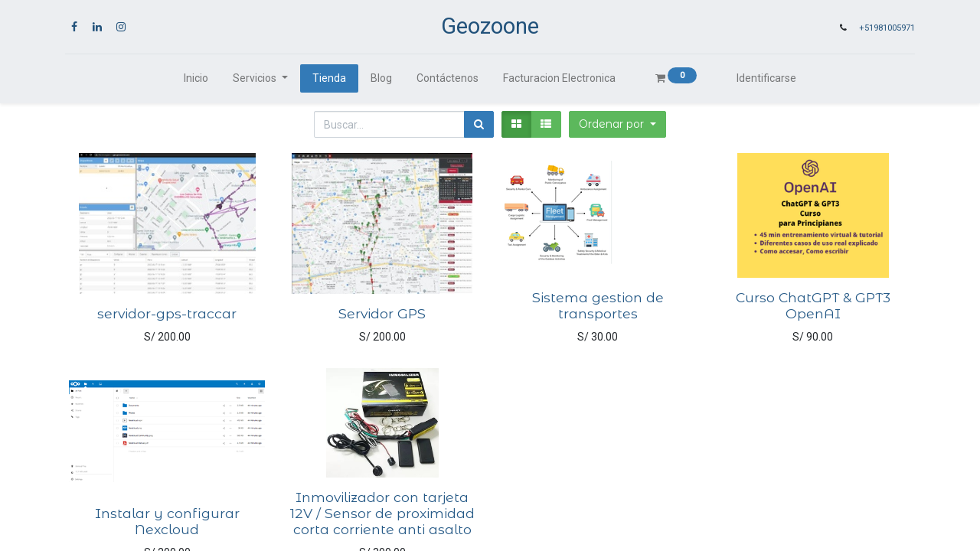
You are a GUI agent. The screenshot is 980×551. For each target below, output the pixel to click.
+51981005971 (887, 28)
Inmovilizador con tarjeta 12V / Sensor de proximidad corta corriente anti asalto (382, 513)
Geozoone (490, 26)
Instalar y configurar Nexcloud (167, 521)
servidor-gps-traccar (167, 313)
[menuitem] (196, 78)
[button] (617, 124)
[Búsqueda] (479, 124)
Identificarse (766, 78)
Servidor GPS (382, 313)
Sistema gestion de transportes (598, 305)
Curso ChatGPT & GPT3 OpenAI (813, 305)
